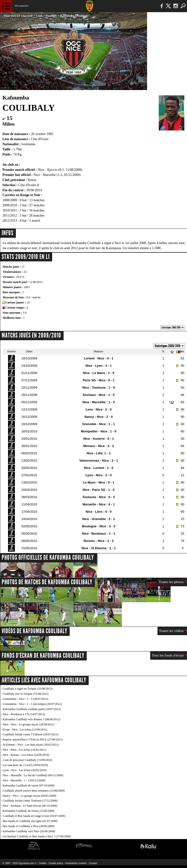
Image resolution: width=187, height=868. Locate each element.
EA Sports (34, 846)
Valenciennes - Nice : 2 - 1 (98, 461)
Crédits (43, 863)
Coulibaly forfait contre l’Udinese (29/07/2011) (30, 734)
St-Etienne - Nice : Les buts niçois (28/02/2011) (31, 745)
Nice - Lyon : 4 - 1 (98, 366)
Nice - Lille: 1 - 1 (98, 453)
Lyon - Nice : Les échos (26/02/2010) (25, 770)
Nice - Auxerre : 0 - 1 (98, 439)
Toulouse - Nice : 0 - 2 (98, 497)
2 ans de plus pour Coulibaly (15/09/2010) (27, 760)
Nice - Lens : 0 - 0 (98, 512)
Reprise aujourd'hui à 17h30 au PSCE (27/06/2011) (33, 740)
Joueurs (51, 16)
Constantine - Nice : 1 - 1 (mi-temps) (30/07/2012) (32, 704)
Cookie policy (56, 863)
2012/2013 (10, 221)
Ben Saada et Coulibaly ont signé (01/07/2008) (30, 821)
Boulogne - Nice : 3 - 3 (99, 526)
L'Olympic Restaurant (84, 846)
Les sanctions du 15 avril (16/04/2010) (25, 765)
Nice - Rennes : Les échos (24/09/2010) (26, 755)
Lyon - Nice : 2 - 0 (98, 475)
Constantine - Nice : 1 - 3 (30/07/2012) (25, 699)
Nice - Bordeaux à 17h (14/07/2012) (24, 714)
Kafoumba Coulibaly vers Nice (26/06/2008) (29, 831)
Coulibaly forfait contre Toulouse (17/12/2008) (30, 801)
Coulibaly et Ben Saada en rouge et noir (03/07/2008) (34, 816)
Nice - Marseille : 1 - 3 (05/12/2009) (24, 780)
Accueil (28, 16)
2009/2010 (10, 205)
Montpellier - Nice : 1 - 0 (99, 431)
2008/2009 (10, 200)
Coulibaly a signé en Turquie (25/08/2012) (28, 689)
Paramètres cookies (76, 863)
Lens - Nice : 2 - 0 (98, 409)
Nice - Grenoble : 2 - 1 (99, 519)
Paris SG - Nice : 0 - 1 (99, 380)
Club (39, 16)
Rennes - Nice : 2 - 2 (99, 541)
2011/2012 (10, 215)
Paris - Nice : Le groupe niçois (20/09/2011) (28, 724)
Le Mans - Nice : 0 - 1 (99, 482)
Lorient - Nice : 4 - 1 (99, 358)
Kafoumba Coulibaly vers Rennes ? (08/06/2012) (31, 719)
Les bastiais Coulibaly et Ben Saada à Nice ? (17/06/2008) (37, 836)
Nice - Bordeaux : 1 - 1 (99, 534)
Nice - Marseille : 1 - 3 (99, 402)
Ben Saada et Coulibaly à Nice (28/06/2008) (29, 826)
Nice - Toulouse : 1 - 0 (98, 388)
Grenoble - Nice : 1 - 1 (99, 424)
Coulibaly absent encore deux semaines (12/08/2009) (34, 791)
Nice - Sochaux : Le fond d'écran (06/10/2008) (30, 806)
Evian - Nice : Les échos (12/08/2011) (25, 730)
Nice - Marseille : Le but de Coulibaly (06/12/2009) (33, 775)
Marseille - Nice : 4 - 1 (99, 504)
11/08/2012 (36, 282)
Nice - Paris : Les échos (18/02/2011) (24, 750)
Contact (93, 863)
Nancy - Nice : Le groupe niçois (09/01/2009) (29, 796)
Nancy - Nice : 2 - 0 (99, 417)
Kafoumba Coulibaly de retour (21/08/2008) (29, 811)
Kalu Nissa (148, 846)
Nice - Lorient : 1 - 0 (99, 468)
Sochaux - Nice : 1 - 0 (99, 395)
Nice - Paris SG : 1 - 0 (99, 490)
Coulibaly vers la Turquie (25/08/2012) (26, 694)
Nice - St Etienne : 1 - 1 (99, 548)
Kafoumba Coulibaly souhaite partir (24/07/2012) (32, 709)
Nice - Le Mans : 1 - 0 (99, 373)
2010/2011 (10, 210)
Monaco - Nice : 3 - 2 (99, 446)
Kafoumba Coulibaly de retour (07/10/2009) (29, 786)
